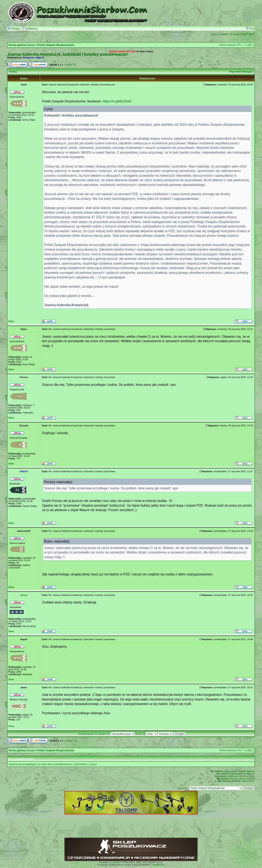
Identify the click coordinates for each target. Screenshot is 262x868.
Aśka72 (40, 58)
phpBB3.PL (158, 865)
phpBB (116, 862)
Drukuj (13, 72)
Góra (11, 321)
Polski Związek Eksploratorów (56, 45)
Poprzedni (235, 72)
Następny (248, 72)
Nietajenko (29, 58)
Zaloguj (14, 29)
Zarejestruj (30, 29)
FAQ (250, 29)
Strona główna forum (21, 45)
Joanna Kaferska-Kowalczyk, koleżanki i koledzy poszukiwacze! (67, 54)
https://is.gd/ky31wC (117, 101)
